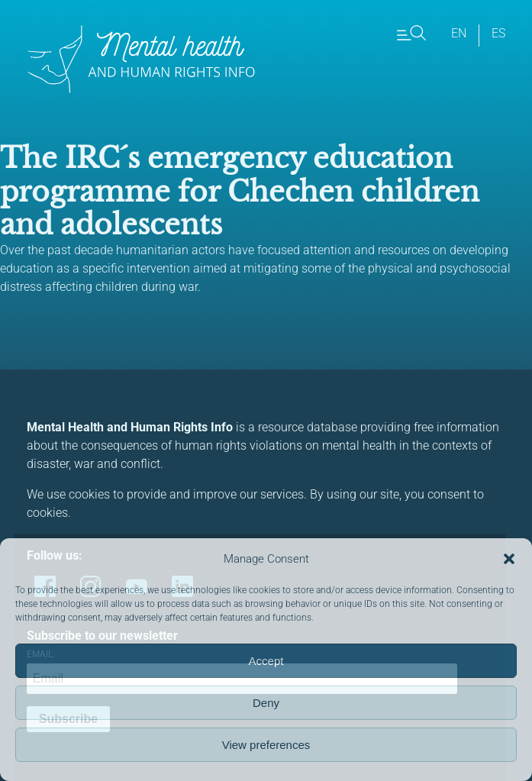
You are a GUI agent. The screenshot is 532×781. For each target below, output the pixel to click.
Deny (266, 703)
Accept (266, 661)
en (459, 33)
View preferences (266, 745)
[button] (509, 559)
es (498, 33)
